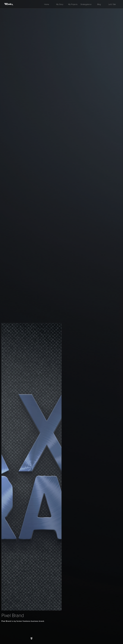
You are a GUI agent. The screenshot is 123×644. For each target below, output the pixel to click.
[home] (9, 4)
